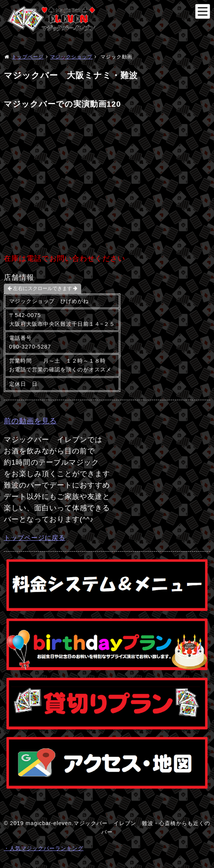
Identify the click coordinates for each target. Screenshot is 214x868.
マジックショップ (71, 57)
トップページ (28, 57)
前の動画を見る (30, 421)
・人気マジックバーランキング (44, 848)
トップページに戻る (35, 538)
